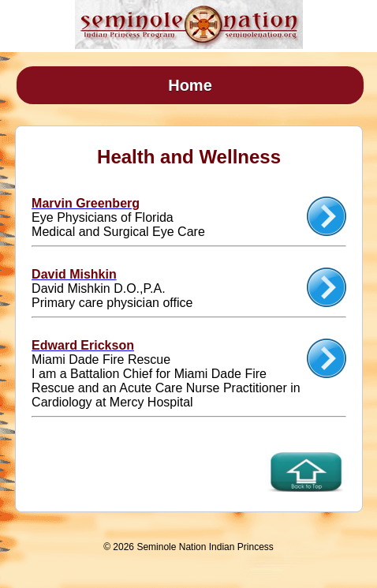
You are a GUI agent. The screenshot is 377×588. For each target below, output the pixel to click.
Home (190, 85)
